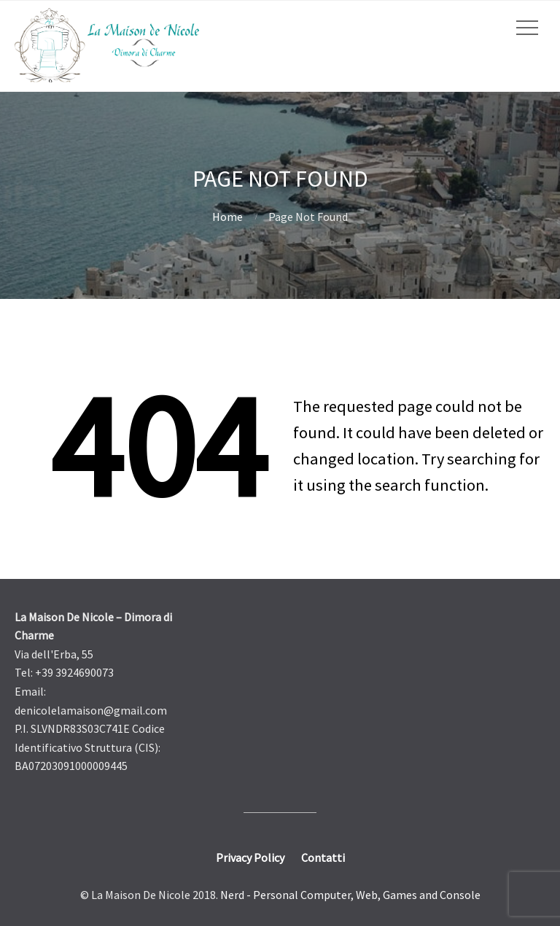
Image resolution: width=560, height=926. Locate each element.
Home (227, 217)
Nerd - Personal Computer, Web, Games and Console (350, 895)
